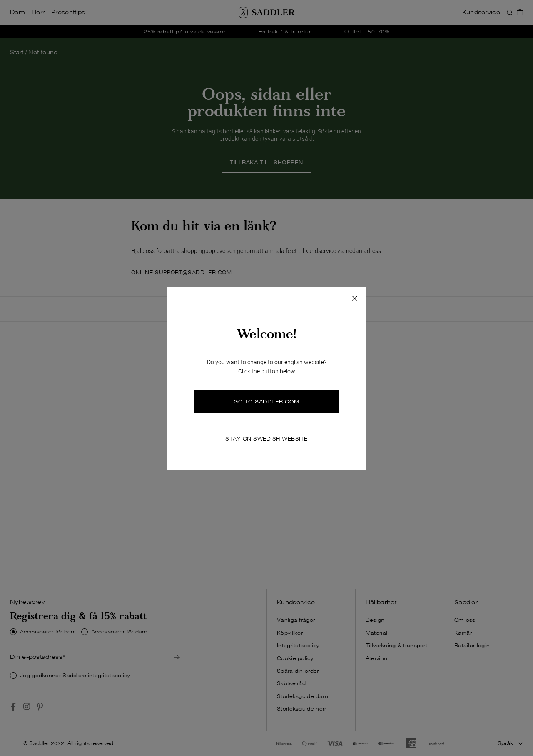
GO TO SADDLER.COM (266, 402)
